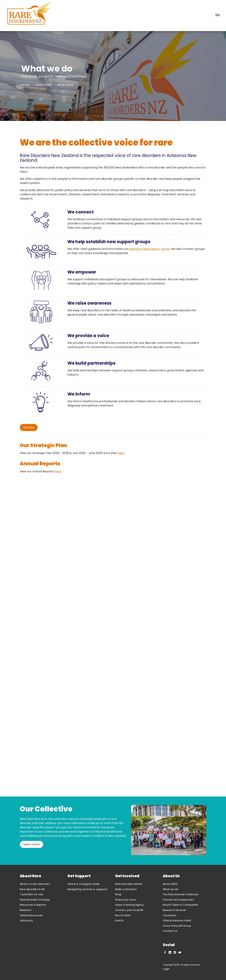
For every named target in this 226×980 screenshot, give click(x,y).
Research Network (174, 910)
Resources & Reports (33, 905)
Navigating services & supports (87, 889)
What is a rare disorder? (35, 884)
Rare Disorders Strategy (35, 900)
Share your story (126, 900)
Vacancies (170, 915)
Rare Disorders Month (129, 884)
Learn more (32, 844)
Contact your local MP (129, 910)
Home (25, 85)
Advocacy (26, 920)
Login (166, 969)
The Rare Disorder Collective (181, 894)
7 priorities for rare (32, 894)
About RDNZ (43, 85)
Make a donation (126, 889)
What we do (171, 889)
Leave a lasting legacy (129, 905)
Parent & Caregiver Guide (84, 884)
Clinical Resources (31, 915)
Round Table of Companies (180, 905)
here (121, 453)
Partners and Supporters (178, 900)
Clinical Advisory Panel (177, 920)
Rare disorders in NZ (32, 889)
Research (26, 910)
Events (119, 920)
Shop (118, 894)
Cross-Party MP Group (177, 926)
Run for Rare (123, 915)
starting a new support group (149, 249)
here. (58, 471)
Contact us (170, 931)
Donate (29, 427)
